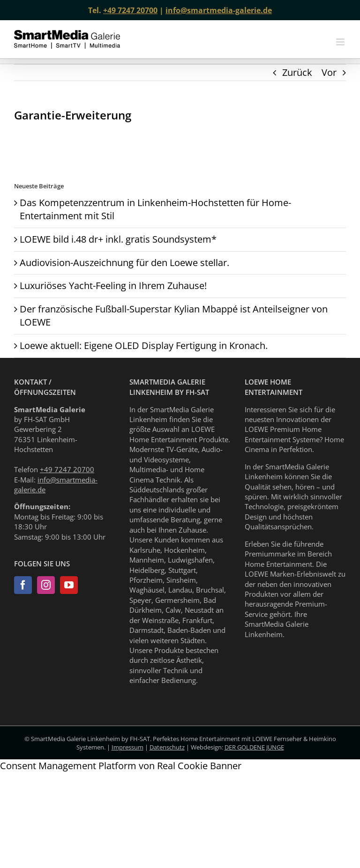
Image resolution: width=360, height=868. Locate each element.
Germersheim (177, 600)
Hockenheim (184, 550)
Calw (173, 610)
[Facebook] (23, 585)
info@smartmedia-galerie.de (219, 10)
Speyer (140, 600)
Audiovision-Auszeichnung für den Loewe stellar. (124, 263)
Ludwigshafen (190, 560)
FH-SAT (140, 739)
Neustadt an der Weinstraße (176, 615)
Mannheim (147, 560)
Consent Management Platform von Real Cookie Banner (121, 766)
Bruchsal (210, 590)
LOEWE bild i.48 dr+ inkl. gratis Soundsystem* (118, 239)
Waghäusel (147, 590)
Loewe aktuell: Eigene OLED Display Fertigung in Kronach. (144, 345)
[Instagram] (46, 585)
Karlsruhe (145, 550)
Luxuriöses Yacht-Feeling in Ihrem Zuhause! (113, 286)
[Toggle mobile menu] (341, 42)
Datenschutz (167, 747)
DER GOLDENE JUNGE (254, 747)
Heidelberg (147, 570)
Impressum (127, 747)
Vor (329, 72)
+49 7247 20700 (130, 10)
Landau (180, 590)
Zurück (297, 72)
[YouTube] (69, 585)
